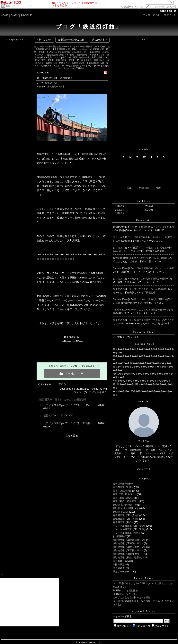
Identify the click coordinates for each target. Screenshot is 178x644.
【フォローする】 (150, 15)
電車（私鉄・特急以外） (126, 501)
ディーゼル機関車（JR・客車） (77, 66)
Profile (144, 401)
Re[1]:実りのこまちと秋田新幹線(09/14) (149, 289)
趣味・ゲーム (13, 6)
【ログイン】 (169, 15)
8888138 (166, 11)
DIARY (15, 15)
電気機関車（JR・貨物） (66, 49)
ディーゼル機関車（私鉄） (127, 533)
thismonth (144, 188)
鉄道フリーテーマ (65, 46)
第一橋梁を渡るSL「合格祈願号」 (56, 78)
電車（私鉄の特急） (59, 60)
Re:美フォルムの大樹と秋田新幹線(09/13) (150, 279)
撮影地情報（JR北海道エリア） (130, 540)
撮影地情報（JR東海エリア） (91, 55)
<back (129, 188)
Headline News (144, 344)
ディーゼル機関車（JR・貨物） (91, 46)
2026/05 (119, 206)
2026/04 (119, 210)
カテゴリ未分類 (47, 46)
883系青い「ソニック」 (125, 594)
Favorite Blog (143, 332)
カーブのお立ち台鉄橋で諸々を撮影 (132, 598)
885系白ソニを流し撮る (125, 590)
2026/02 (149, 206)
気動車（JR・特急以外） (58, 63)
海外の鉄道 (84, 57)
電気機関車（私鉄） (50, 66)
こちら (61, 282)
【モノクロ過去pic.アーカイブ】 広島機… (68, 423)
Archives (143, 201)
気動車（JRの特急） (124, 505)
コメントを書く (98, 392)
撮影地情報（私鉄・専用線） (61, 55)
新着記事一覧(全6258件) (72, 40)
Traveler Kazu (120, 268)
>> (131, 7)
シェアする (60, 384)
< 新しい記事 (44, 40)
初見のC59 (50, 415)
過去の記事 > (100, 40)
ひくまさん (119, 237)
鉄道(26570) (51, 83)
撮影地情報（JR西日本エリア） (130, 547)
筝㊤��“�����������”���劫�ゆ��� (142, 381)
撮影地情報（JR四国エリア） (74, 52)
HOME (5, 15)
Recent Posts (144, 578)
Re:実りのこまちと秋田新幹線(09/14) (151, 310)
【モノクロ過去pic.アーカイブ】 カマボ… (68, 405)
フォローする (144, 469)
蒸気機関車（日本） (57, 87)
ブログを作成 (157, 7)
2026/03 (119, 213)
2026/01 (149, 210)
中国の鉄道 (86, 49)
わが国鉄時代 (78, 68)
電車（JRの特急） (49, 52)
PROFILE (26, 15)
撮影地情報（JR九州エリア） (128, 554)
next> (159, 188)
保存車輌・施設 (70, 57)
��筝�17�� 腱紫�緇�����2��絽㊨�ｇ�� (142, 363)
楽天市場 (172, 7)
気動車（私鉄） (79, 63)
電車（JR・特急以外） (81, 60)
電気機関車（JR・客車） (126, 519)
